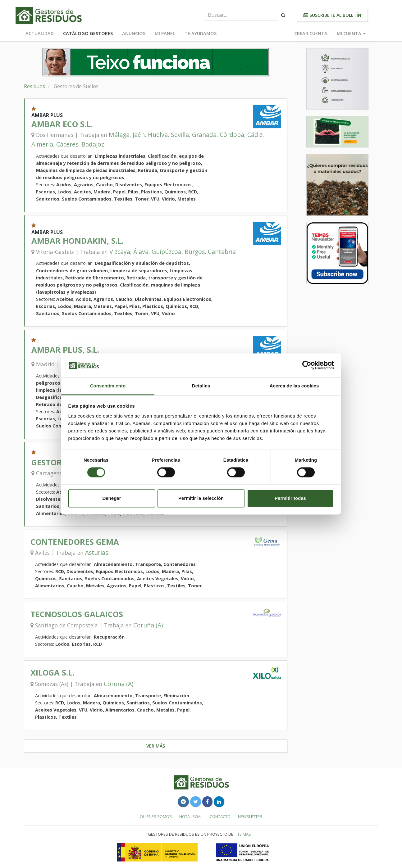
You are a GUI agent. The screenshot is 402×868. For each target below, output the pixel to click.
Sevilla (180, 135)
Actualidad (40, 33)
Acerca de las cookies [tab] (294, 386)
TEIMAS (244, 834)
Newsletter (250, 816)
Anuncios (134, 33)
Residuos (34, 86)
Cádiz (255, 135)
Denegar (112, 498)
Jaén (139, 135)
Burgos (195, 252)
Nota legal (191, 816)
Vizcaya (120, 252)
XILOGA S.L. (52, 673)
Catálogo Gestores (88, 33)
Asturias (97, 552)
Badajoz (93, 144)
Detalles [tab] (201, 386)
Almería (42, 144)
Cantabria (222, 252)
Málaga (119, 135)
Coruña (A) (148, 625)
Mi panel (165, 33)
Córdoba (232, 135)
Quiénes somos (156, 816)
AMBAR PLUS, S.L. (65, 350)
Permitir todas (290, 498)
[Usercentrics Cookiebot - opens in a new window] (307, 365)
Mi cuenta (351, 33)
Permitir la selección (201, 498)
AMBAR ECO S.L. (62, 124)
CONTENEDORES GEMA (75, 542)
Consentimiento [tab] (108, 386)
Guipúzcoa (167, 252)
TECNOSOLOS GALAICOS (77, 614)
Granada (204, 135)
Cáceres (67, 144)
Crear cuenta (311, 33)
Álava (141, 252)
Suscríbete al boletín (332, 15)
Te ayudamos (201, 33)
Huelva (158, 135)
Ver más (156, 746)
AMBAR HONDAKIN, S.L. (78, 241)
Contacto (220, 816)
